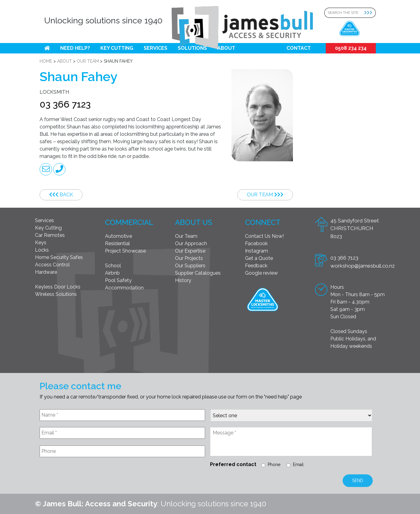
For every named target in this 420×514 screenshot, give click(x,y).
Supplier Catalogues (198, 273)
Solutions (192, 48)
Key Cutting (117, 48)
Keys (41, 243)
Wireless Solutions (56, 294)
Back (61, 195)
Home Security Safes (59, 257)
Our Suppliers (190, 266)
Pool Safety (118, 280)
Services (156, 48)
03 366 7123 (65, 104)
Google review (261, 273)
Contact (299, 48)
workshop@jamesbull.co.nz (363, 266)
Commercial (129, 222)
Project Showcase (125, 251)
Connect (263, 222)
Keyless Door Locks (58, 287)
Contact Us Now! (264, 236)
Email (298, 465)
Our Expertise (190, 251)
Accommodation (124, 288)
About (226, 48)
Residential (117, 243)
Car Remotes (50, 235)
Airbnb (112, 273)
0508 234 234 (351, 48)
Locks (42, 250)
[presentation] (86, 477)
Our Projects (189, 258)
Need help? (75, 48)
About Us (194, 222)
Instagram (257, 251)
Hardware (46, 272)
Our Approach (191, 243)
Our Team (265, 195)
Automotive (119, 236)
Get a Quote (259, 258)
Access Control (52, 265)
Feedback (256, 266)
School (113, 266)
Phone (274, 465)
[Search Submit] (370, 13)
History (183, 280)
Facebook (256, 243)
